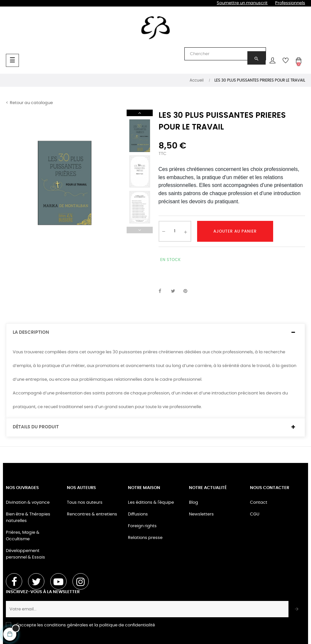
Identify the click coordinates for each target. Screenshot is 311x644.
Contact (259, 503)
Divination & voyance (28, 503)
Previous (140, 230)
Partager (163, 291)
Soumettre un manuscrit (242, 3)
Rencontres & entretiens (92, 514)
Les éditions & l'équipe (151, 503)
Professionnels (290, 3)
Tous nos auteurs (85, 503)
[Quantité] (175, 231)
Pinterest (188, 291)
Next (140, 113)
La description (31, 332)
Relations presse (145, 538)
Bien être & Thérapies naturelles (28, 518)
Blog (194, 503)
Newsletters (201, 514)
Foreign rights (142, 526)
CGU (255, 514)
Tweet (176, 291)
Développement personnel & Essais (25, 554)
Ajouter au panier (235, 231)
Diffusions (138, 514)
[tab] (155, 333)
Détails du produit (36, 427)
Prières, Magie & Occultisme (23, 536)
